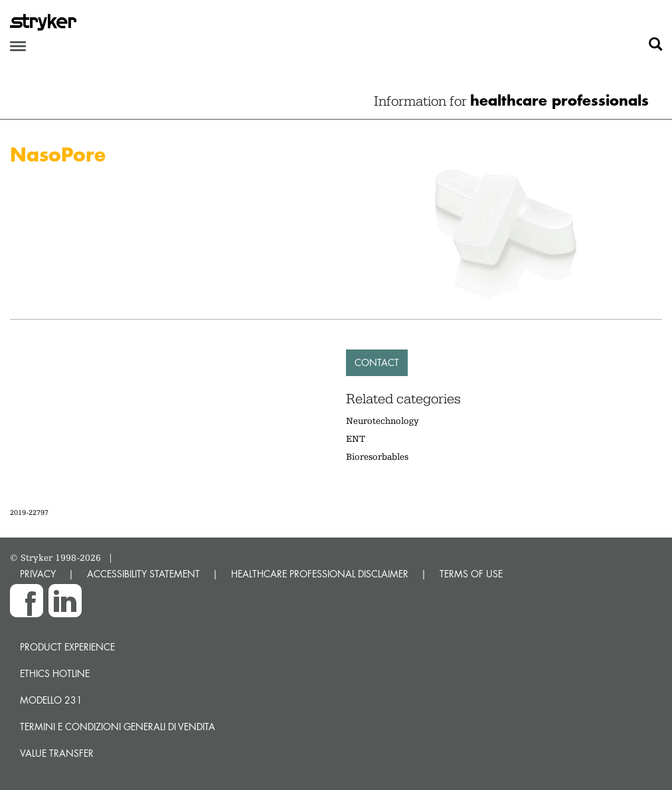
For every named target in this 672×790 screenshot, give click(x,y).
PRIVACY (38, 574)
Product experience (67, 647)
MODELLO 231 (51, 700)
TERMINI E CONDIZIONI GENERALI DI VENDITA (118, 727)
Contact (377, 362)
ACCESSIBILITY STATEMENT (143, 574)
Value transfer (57, 753)
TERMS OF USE (471, 574)
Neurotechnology (382, 421)
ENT (356, 439)
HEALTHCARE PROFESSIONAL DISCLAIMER (320, 574)
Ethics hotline (55, 673)
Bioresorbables (377, 456)
